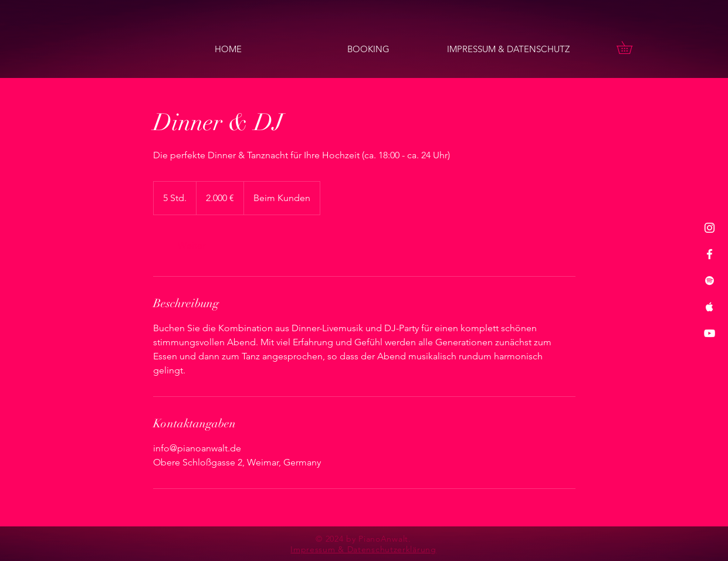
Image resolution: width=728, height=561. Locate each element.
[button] (631, 47)
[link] (192, 246)
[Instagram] (710, 228)
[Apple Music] (710, 307)
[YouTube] (710, 333)
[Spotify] (710, 280)
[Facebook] (710, 254)
